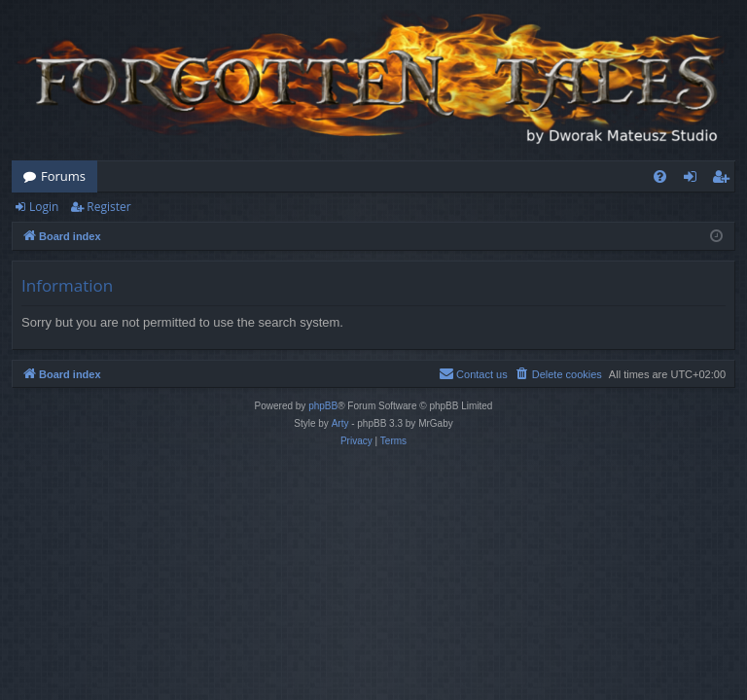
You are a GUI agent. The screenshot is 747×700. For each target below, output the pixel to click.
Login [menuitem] (694, 180)
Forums (63, 176)
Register (108, 207)
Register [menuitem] (725, 180)
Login (44, 207)
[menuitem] (660, 176)
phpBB (323, 406)
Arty (340, 423)
